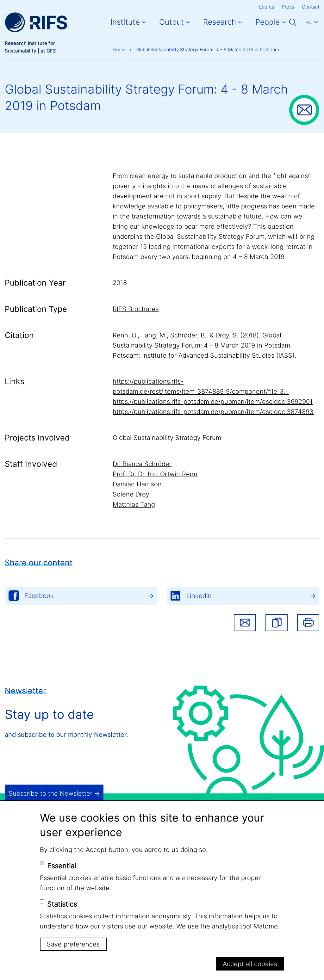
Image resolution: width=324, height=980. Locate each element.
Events (267, 7)
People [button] (268, 22)
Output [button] (171, 22)
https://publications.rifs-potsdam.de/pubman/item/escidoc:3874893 (213, 412)
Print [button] (308, 623)
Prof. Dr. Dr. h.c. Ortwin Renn (155, 474)
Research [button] (220, 22)
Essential (62, 866)
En (308, 23)
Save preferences (73, 944)
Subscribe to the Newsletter (50, 793)
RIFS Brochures (136, 309)
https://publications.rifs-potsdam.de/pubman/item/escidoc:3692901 (213, 402)
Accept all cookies (250, 964)
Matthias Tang (134, 504)
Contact (311, 7)
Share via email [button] (245, 623)
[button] (277, 623)
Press (288, 7)
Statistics (62, 904)
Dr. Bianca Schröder (142, 464)
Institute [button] (125, 22)
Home (119, 49)
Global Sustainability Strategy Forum (167, 438)
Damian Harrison (137, 484)
